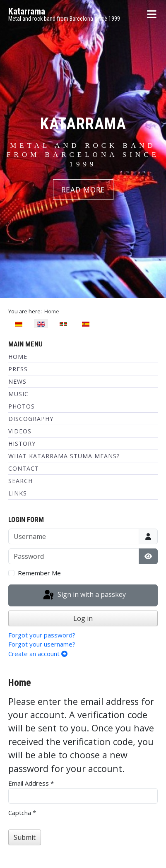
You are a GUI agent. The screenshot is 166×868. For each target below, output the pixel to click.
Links (18, 493)
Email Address (31, 783)
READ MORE (83, 190)
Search (20, 481)
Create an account (38, 654)
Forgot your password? (42, 635)
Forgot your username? (42, 644)
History (22, 444)
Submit (25, 837)
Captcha (22, 813)
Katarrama (27, 11)
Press (18, 369)
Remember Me (39, 573)
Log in (83, 618)
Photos (22, 406)
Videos (20, 431)
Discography (31, 419)
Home (18, 357)
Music (18, 394)
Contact (24, 468)
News (17, 381)
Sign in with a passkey (84, 595)
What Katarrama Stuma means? (64, 456)
